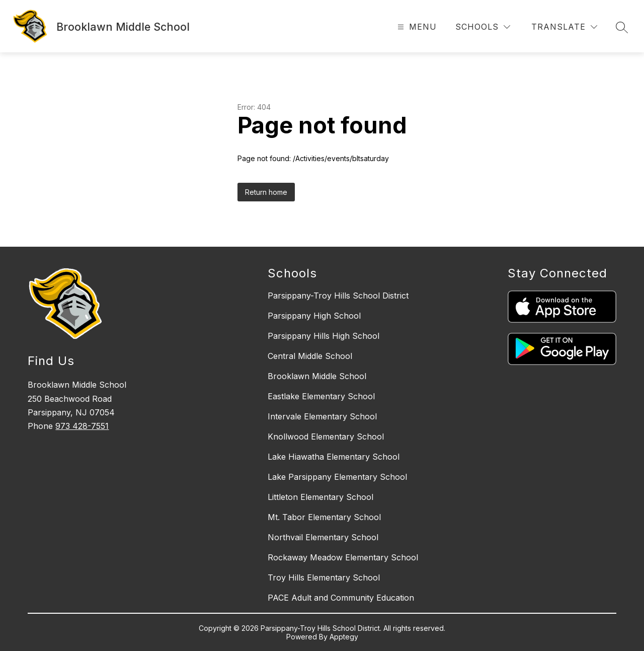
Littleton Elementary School (320, 497)
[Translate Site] (564, 27)
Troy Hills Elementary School (324, 577)
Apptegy (344, 637)
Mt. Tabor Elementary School (324, 517)
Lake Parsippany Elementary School (337, 477)
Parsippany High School (314, 316)
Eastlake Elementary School (321, 396)
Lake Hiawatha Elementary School (334, 457)
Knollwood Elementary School (326, 437)
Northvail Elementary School (323, 537)
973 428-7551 (82, 426)
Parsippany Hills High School (324, 336)
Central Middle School (310, 356)
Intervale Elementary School (322, 416)
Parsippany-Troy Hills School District (338, 296)
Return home (266, 192)
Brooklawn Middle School (317, 376)
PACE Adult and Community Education (341, 598)
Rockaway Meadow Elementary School (343, 557)
